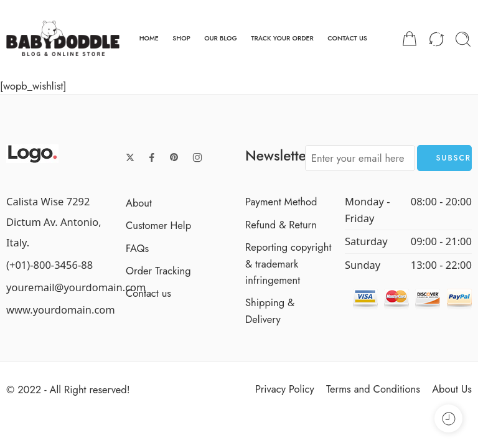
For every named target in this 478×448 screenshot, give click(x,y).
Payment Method (281, 202)
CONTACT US (347, 38)
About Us (452, 389)
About (139, 203)
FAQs (137, 248)
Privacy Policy (285, 389)
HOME (149, 38)
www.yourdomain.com (61, 310)
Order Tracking (158, 271)
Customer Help (158, 225)
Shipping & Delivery (270, 310)
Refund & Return (281, 225)
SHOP (181, 38)
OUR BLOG (221, 38)
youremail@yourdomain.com (76, 287)
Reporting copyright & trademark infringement (288, 264)
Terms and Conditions (373, 389)
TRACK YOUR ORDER (282, 38)
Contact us (148, 293)
